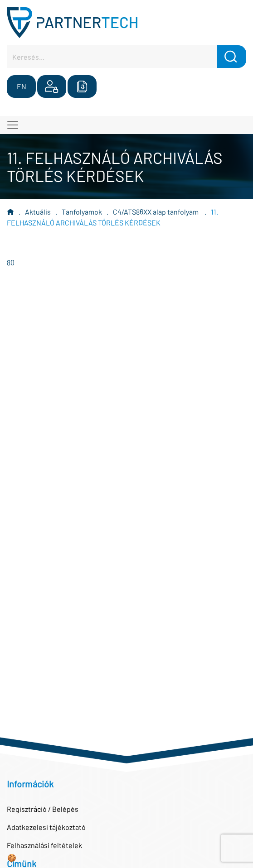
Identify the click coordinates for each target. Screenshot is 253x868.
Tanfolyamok (82, 212)
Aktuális (38, 212)
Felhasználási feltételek (44, 845)
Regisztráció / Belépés (43, 809)
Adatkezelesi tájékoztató (46, 827)
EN (22, 86)
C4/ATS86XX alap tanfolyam (156, 212)
